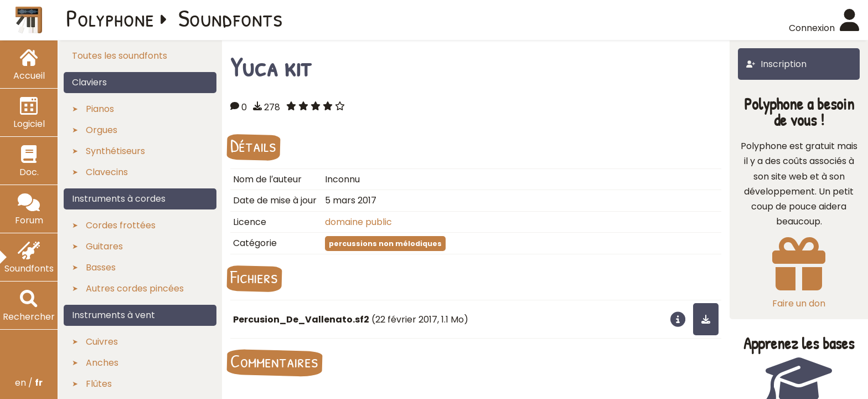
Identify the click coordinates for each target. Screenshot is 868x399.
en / (29, 383)
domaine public (358, 222)
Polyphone (110, 18)
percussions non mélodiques (385, 244)
